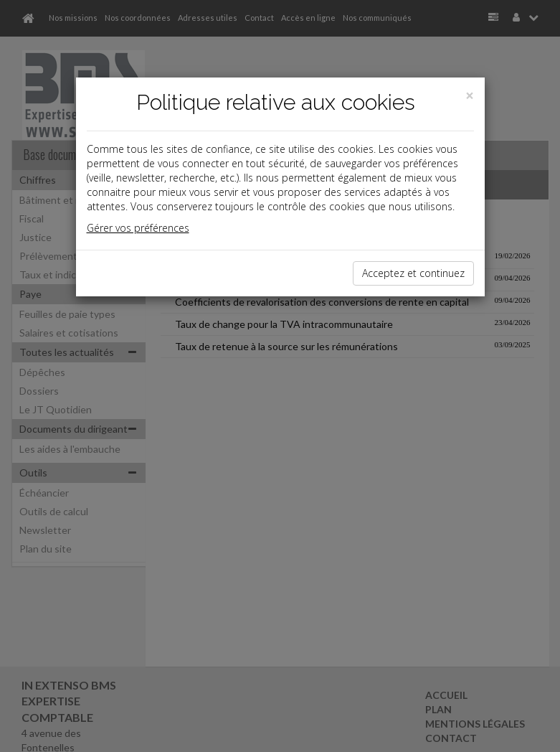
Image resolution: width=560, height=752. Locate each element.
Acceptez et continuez (413, 273)
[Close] (470, 96)
